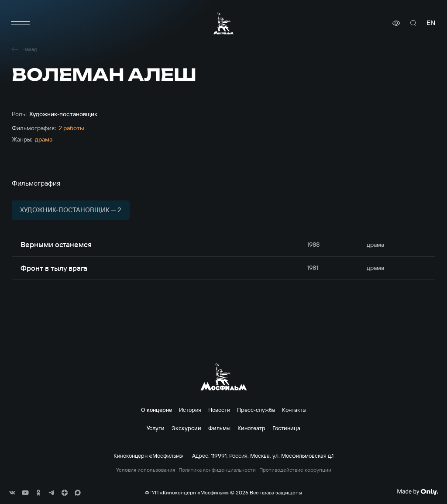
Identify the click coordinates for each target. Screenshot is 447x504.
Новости (219, 410)
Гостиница (286, 428)
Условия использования (146, 470)
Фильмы (219, 428)
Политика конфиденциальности (217, 470)
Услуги (156, 428)
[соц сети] (12, 493)
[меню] (21, 23)
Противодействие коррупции (295, 470)
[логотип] (223, 23)
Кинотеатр (251, 428)
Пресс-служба (256, 410)
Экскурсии (186, 428)
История (190, 410)
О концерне (156, 410)
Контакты (294, 410)
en (431, 23)
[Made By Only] (418, 492)
